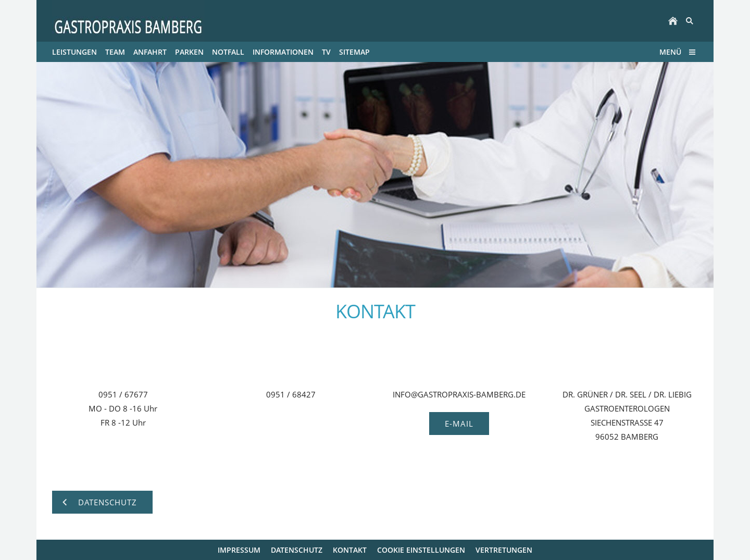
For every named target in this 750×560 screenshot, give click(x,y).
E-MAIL (459, 424)
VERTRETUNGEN (504, 550)
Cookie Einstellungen (421, 550)
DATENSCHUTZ (297, 550)
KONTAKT (350, 550)
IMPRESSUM (239, 550)
